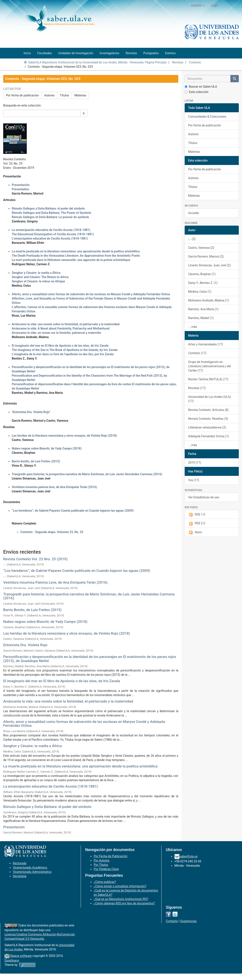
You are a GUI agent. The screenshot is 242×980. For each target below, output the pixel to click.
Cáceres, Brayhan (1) (202, 274)
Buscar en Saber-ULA (201, 87)
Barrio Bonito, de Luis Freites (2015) (32, 610)
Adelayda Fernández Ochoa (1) (209, 436)
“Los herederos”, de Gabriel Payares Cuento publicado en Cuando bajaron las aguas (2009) (77, 571)
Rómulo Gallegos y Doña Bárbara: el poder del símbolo (47, 807)
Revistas (178, 62)
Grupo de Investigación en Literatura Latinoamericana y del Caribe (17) (209, 366)
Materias (80, 95)
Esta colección (197, 92)
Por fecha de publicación (22, 95)
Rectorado (20, 863)
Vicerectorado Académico (30, 868)
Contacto (172, 921)
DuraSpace (12, 961)
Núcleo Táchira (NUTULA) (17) (208, 379)
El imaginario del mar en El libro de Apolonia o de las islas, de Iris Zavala (62, 681)
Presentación (14, 827)
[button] (198, 5)
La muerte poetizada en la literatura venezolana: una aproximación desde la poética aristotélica (80, 766)
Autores (49, 95)
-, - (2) (192, 239)
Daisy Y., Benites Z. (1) (203, 283)
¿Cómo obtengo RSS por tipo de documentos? (124, 903)
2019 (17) (194, 463)
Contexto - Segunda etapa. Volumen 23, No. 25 (52, 532)
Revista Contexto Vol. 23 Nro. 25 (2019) (35, 559)
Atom (195, 532)
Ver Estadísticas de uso (204, 497)
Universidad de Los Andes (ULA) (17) (209, 399)
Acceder (194, 213)
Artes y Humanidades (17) (206, 344)
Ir (84, 113)
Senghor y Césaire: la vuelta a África (33, 746)
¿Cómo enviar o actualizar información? (120, 886)
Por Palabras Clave (106, 869)
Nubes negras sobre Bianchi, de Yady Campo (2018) (45, 622)
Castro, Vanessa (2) (201, 248)
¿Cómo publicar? (105, 882)
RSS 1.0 (197, 515)
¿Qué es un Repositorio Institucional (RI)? (121, 899)
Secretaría (20, 876)
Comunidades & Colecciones (207, 117)
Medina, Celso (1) (200, 292)
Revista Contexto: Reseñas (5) (208, 419)
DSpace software (20, 956)
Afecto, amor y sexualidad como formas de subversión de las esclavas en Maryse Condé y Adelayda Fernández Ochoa (84, 724)
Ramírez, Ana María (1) (203, 309)
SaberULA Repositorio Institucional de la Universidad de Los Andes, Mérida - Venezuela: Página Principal (97, 62)
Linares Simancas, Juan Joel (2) (209, 265)
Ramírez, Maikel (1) (201, 318)
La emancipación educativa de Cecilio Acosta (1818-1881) (51, 786)
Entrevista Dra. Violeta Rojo (25, 645)
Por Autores (102, 860)
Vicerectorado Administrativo (32, 872)
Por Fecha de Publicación (111, 856)
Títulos (65, 95)
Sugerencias (188, 921)
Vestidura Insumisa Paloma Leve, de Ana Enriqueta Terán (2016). (56, 582)
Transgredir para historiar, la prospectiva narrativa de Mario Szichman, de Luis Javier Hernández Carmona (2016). (89, 596)
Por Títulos (101, 865)
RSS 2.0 (197, 523)
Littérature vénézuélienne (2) (207, 427)
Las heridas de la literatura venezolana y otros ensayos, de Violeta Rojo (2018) (67, 633)
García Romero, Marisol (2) (206, 256)
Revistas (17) (197, 388)
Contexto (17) (197, 353)
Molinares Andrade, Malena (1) (209, 300)
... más (193, 327)
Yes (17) (194, 480)
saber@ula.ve (189, 856)
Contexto (195, 62)
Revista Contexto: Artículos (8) (208, 410)
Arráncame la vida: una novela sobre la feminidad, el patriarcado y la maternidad (68, 701)
